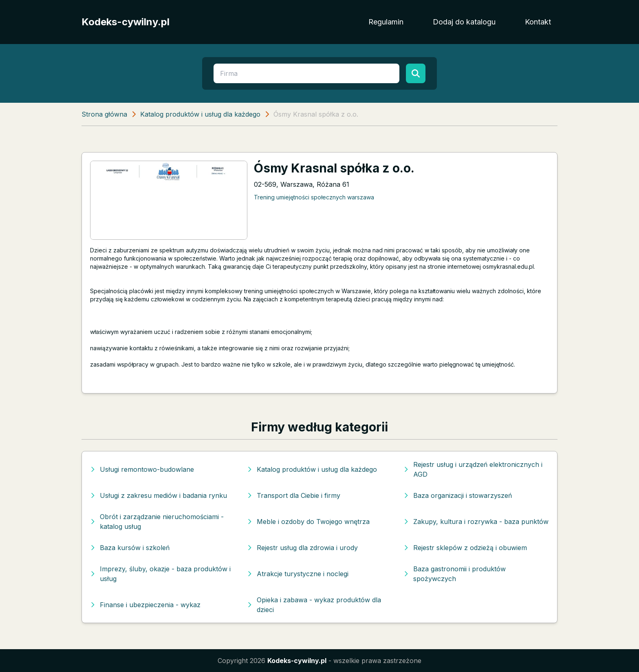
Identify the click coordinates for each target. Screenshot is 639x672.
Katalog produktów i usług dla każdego (200, 114)
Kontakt (538, 22)
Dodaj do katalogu (464, 22)
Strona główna (104, 114)
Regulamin (386, 22)
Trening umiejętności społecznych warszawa (314, 197)
